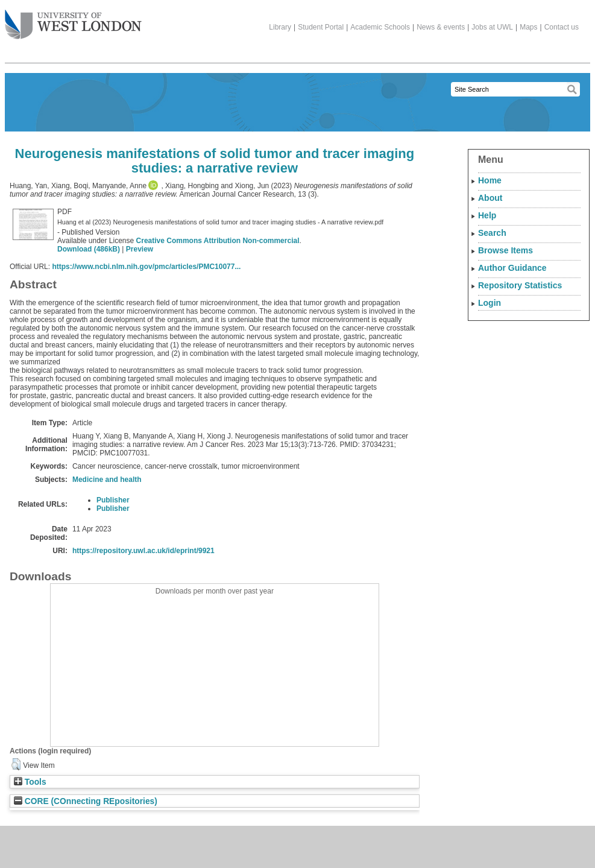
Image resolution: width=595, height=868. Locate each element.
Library (280, 27)
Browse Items (505, 250)
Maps (528, 27)
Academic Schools (380, 27)
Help (487, 215)
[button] (16, 764)
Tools (30, 782)
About (490, 198)
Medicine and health (107, 480)
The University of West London (73, 20)
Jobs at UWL (492, 27)
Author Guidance (512, 268)
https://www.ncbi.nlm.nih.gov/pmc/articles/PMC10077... (146, 267)
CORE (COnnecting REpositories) (86, 801)
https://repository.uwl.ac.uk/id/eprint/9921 (143, 551)
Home (490, 180)
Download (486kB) (89, 249)
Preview (140, 249)
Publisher (113, 500)
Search (492, 233)
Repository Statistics (520, 285)
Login (490, 303)
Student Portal (321, 27)
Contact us (562, 27)
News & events (441, 27)
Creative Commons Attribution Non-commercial (218, 241)
